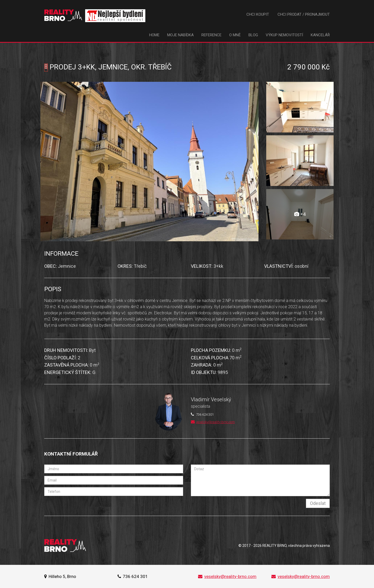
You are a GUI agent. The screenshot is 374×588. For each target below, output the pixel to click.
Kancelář (320, 35)
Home (154, 35)
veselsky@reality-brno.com (213, 422)
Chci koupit (258, 14)
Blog (253, 35)
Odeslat (318, 503)
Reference (211, 35)
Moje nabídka (180, 35)
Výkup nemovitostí (284, 35)
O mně (235, 35)
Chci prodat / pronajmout (304, 14)
